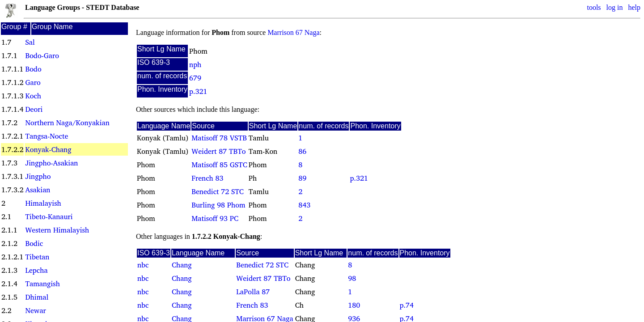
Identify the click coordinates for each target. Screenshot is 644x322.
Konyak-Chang (48, 149)
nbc (143, 265)
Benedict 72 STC (218, 191)
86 (302, 151)
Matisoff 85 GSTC (219, 165)
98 (352, 278)
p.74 (407, 305)
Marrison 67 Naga (293, 32)
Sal (30, 42)
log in (615, 7)
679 (195, 78)
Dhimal (37, 297)
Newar (35, 310)
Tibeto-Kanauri (49, 216)
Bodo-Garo (42, 55)
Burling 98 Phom (218, 205)
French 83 (207, 178)
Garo (33, 82)
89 (302, 178)
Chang (182, 265)
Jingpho (38, 176)
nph (195, 64)
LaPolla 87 (253, 292)
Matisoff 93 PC (215, 218)
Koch (33, 96)
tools (594, 7)
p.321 (198, 91)
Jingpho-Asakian (51, 163)
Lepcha (36, 270)
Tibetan (37, 257)
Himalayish (43, 203)
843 (304, 205)
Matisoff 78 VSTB (219, 138)
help (634, 7)
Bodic (34, 243)
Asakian (38, 190)
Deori (34, 109)
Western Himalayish (57, 230)
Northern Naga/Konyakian (67, 123)
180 (354, 305)
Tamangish (42, 284)
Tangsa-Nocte (47, 136)
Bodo (33, 69)
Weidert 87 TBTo (218, 151)
